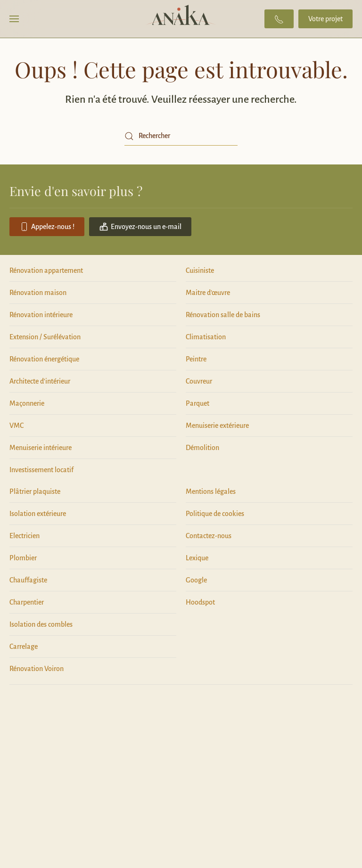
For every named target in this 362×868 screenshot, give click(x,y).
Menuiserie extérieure (217, 426)
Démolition (202, 448)
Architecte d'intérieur (40, 381)
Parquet (197, 403)
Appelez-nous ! (47, 227)
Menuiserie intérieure (41, 448)
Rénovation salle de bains (223, 315)
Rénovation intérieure (41, 315)
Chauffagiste (28, 580)
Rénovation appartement (46, 270)
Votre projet (325, 19)
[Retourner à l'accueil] (181, 19)
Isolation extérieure (38, 514)
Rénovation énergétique (44, 359)
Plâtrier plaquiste (35, 491)
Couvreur (199, 381)
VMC (16, 426)
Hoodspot (200, 602)
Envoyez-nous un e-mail (140, 227)
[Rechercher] (181, 136)
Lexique (197, 558)
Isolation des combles (41, 624)
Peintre (196, 359)
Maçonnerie (27, 403)
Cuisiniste (200, 270)
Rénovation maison (38, 293)
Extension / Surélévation (45, 337)
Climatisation (206, 337)
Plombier (23, 558)
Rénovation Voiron (37, 669)
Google (196, 580)
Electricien (25, 536)
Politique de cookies (215, 514)
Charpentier (27, 602)
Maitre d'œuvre (208, 293)
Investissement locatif (41, 470)
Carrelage (24, 647)
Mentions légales (211, 491)
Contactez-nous (209, 536)
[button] (14, 19)
